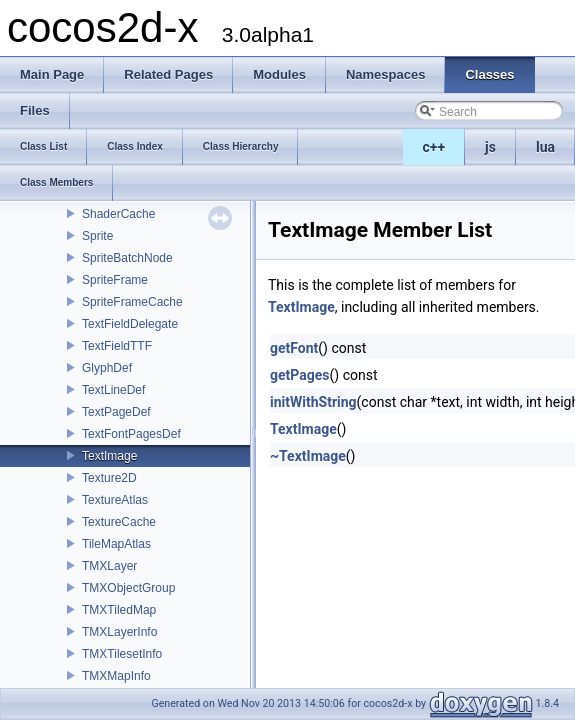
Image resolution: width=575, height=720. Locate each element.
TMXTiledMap (119, 610)
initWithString (313, 402)
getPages (300, 375)
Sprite (97, 236)
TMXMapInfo (116, 676)
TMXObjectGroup (128, 588)
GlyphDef (107, 368)
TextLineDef (113, 390)
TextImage (109, 456)
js (490, 147)
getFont (294, 348)
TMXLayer (109, 566)
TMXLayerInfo (119, 632)
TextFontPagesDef (131, 434)
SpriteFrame (115, 280)
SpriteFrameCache (132, 302)
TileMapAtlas (116, 544)
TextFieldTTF (117, 346)
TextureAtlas (115, 500)
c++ (434, 147)
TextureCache (119, 522)
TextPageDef (116, 412)
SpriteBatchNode (127, 258)
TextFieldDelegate (130, 324)
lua (545, 147)
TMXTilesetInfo (122, 654)
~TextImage (308, 456)
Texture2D (109, 478)
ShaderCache (118, 214)
